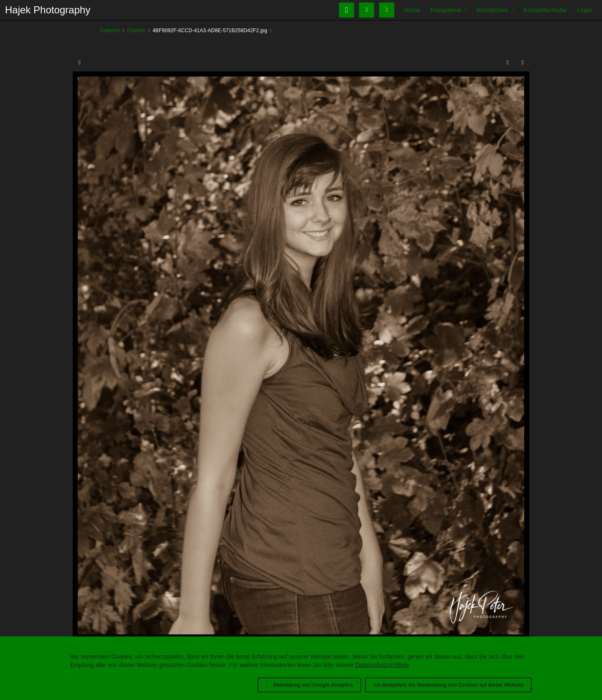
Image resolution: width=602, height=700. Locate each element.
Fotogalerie (446, 10)
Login (584, 10)
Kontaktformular (545, 10)
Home (412, 10)
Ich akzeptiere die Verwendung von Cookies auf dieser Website (448, 685)
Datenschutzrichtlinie (382, 665)
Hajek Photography (48, 10)
